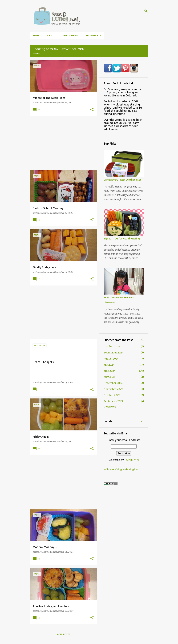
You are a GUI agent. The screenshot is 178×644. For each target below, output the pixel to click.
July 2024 (109, 365)
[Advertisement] (62, 143)
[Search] (146, 11)
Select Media (70, 36)
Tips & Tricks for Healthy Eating (122, 239)
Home (36, 36)
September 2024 (114, 353)
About (51, 36)
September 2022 (113, 401)
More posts (63, 634)
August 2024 (111, 359)
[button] (92, 110)
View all (37, 54)
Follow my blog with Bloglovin (122, 470)
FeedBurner (132, 460)
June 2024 (110, 371)
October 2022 (112, 395)
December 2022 (113, 383)
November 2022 (113, 389)
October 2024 (112, 347)
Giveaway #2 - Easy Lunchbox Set (122, 180)
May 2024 (109, 377)
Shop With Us (94, 36)
